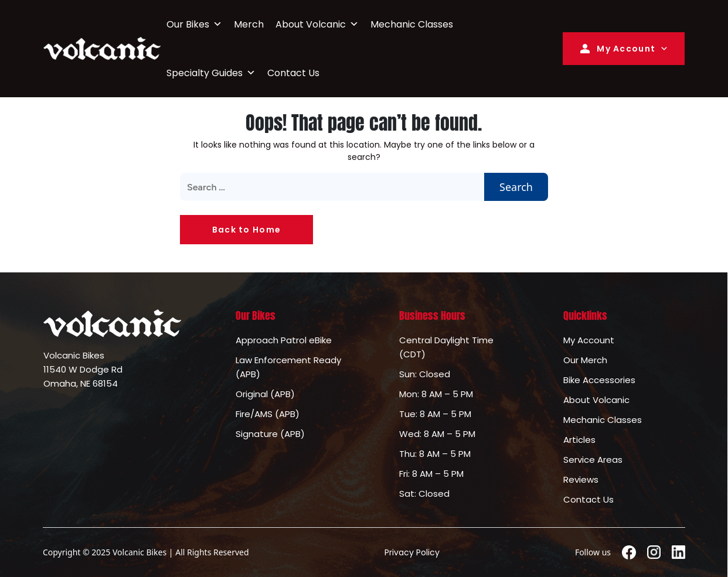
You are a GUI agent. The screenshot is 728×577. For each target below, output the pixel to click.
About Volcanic (317, 24)
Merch (249, 24)
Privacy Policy (412, 552)
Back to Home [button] (246, 230)
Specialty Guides (211, 73)
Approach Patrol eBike (284, 340)
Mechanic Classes (412, 24)
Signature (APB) (270, 434)
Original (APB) (265, 394)
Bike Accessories (599, 380)
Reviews (581, 479)
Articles (579, 440)
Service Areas (593, 460)
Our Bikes (194, 24)
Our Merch (585, 360)
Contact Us (293, 73)
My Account (617, 49)
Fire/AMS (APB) (268, 414)
